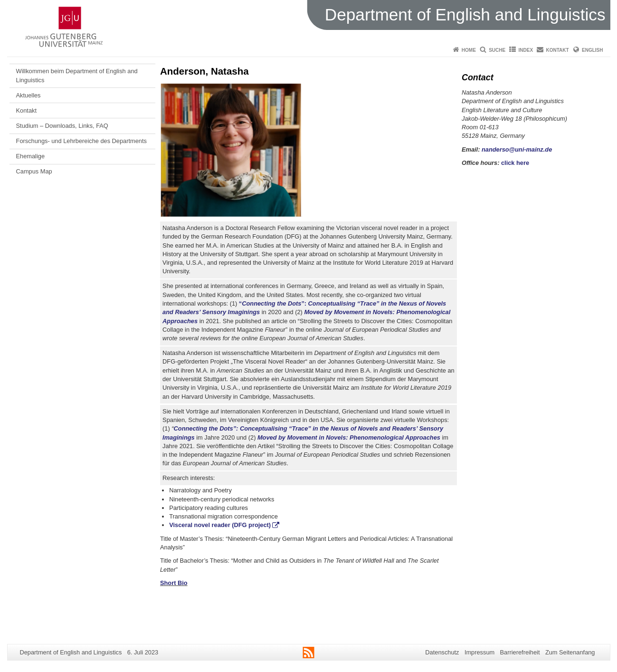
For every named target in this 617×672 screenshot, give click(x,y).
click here (515, 163)
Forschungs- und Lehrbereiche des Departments (81, 141)
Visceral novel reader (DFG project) (220, 525)
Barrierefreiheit (520, 652)
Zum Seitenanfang (570, 652)
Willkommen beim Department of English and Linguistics (77, 75)
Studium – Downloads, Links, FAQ (62, 126)
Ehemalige (30, 156)
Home (469, 50)
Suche (497, 50)
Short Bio (174, 583)
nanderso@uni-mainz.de (517, 149)
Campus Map (34, 171)
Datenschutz (442, 652)
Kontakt (558, 50)
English (592, 50)
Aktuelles (28, 95)
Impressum (479, 652)
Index (526, 50)
